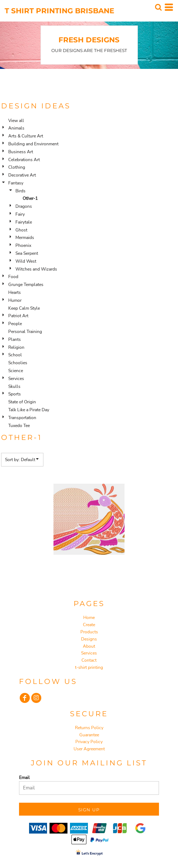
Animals (16, 128)
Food (13, 277)
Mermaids (25, 238)
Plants (15, 339)
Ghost (21, 230)
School (15, 355)
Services (16, 379)
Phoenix (23, 245)
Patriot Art (18, 316)
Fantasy (16, 183)
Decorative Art (22, 175)
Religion (16, 347)
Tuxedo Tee (19, 426)
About (89, 646)
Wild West (26, 261)
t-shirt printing (89, 667)
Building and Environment (33, 144)
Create (89, 625)
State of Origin (22, 402)
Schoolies (18, 363)
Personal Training (25, 332)
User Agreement (89, 749)
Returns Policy (89, 728)
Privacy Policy (89, 742)
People (15, 324)
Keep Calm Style (24, 308)
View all (16, 121)
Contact (89, 660)
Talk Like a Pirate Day (29, 410)
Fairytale (24, 222)
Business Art (21, 152)
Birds (20, 191)
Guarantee (89, 735)
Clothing (17, 167)
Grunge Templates (26, 285)
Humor (15, 300)
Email (24, 778)
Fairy (20, 214)
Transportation (22, 418)
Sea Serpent (27, 253)
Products (89, 632)
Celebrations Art (24, 160)
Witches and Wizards (36, 269)
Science (16, 371)
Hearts (15, 292)
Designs (89, 639)
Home (89, 618)
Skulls (14, 386)
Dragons (24, 206)
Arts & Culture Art (26, 136)
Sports (15, 394)
